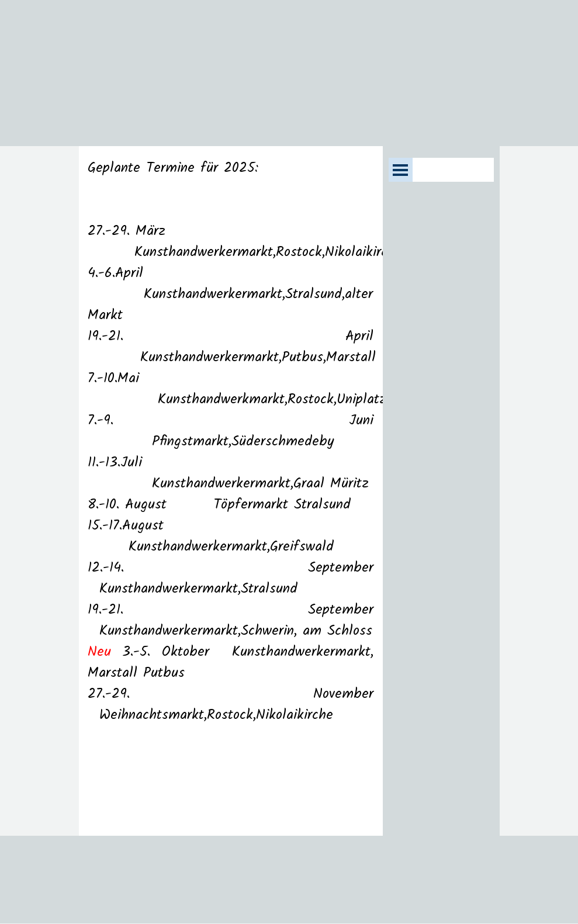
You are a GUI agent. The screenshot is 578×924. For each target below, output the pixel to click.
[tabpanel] (231, 491)
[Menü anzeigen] (401, 170)
